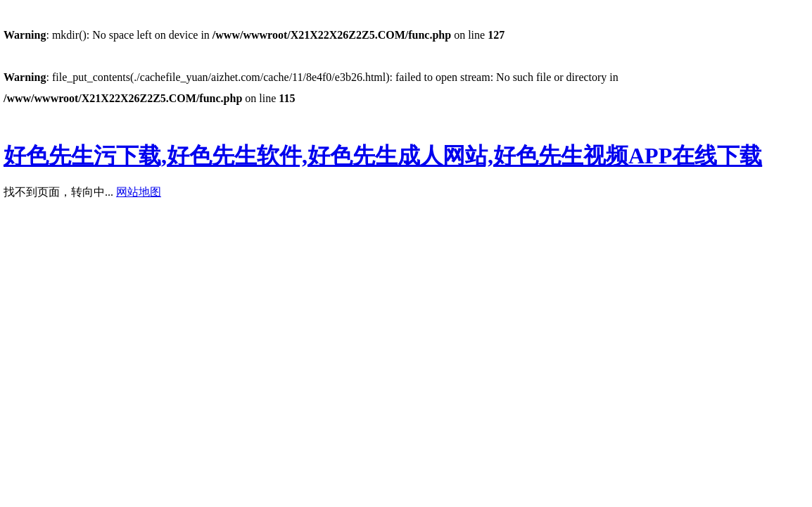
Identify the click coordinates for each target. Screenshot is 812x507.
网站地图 (139, 192)
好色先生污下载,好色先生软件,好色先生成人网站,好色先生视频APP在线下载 (383, 156)
